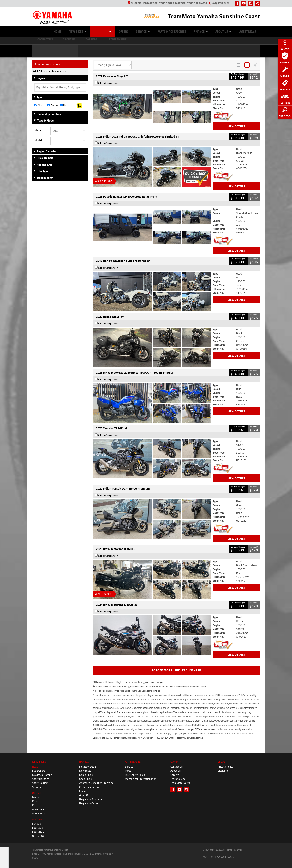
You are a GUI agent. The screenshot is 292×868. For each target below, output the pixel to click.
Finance (201, 31)
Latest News (247, 31)
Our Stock (103, 31)
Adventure (38, 809)
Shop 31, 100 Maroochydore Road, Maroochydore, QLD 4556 (167, 3)
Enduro (36, 801)
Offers (124, 31)
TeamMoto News (180, 783)
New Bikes (78, 31)
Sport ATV (38, 828)
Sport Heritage (41, 779)
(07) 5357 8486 (221, 3)
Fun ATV (37, 824)
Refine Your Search (47, 64)
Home (58, 31)
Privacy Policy (225, 767)
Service (143, 31)
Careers (175, 775)
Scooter (37, 787)
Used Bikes (85, 779)
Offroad (37, 793)
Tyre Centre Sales (135, 775)
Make (38, 130)
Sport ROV (38, 832)
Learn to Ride (178, 779)
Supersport (39, 771)
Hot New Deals (88, 767)
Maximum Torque (42, 775)
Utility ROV (38, 836)
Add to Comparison (108, 83)
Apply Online (86, 795)
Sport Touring (40, 783)
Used (65, 105)
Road (35, 767)
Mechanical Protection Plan (141, 779)
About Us (223, 31)
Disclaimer (224, 771)
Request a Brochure (91, 799)
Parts (128, 771)
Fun (34, 805)
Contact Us (177, 767)
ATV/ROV (37, 819)
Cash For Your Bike (90, 787)
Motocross (38, 797)
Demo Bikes (86, 775)
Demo (52, 105)
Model (38, 140)
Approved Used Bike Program (96, 783)
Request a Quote (89, 803)
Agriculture (39, 813)
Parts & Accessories (172, 31)
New (39, 105)
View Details (236, 126)
